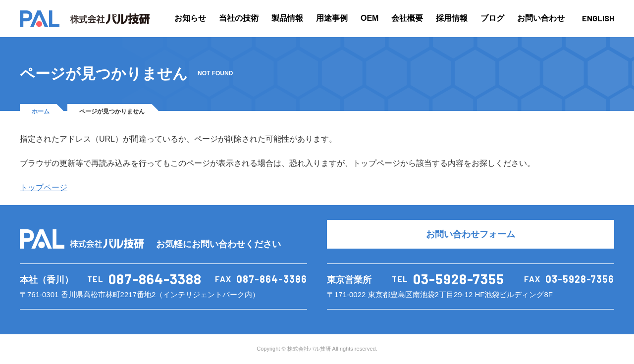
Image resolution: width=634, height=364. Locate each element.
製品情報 (287, 18)
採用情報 (452, 18)
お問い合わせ (541, 18)
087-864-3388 (155, 279)
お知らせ (190, 18)
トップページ (44, 187)
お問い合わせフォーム (471, 234)
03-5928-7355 (459, 279)
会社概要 (407, 18)
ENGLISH (598, 18)
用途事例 (332, 18)
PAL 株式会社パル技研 (85, 19)
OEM (370, 18)
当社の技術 (239, 18)
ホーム (41, 111)
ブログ (492, 18)
